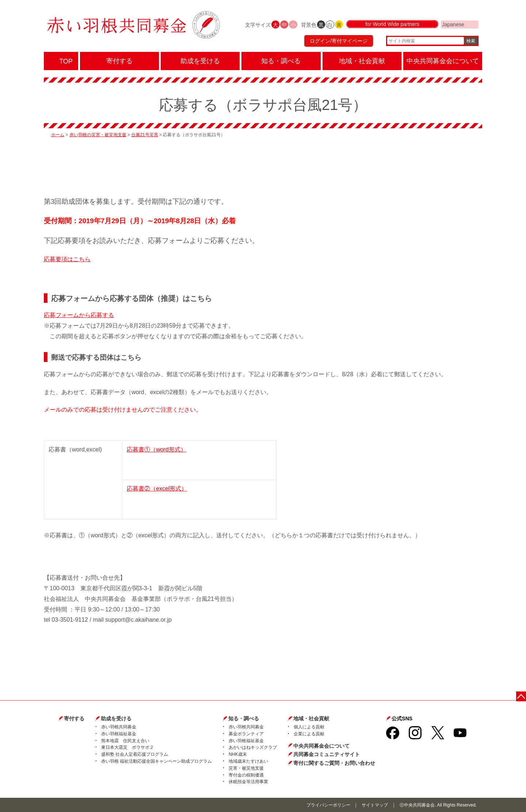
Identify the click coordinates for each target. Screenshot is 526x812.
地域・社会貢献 (311, 718)
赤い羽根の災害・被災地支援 (98, 135)
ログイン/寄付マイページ (338, 42)
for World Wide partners (392, 26)
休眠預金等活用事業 (248, 782)
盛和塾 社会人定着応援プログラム (135, 754)
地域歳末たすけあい (248, 761)
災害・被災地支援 (246, 768)
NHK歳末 (238, 754)
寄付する (74, 718)
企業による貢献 (309, 734)
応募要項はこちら (67, 259)
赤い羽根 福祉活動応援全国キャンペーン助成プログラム (157, 761)
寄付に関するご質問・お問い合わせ (334, 763)
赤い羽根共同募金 (119, 727)
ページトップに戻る (521, 696)
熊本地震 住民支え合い (125, 741)
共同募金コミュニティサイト (327, 754)
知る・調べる (244, 718)
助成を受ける (116, 718)
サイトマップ (375, 805)
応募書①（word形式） (157, 449)
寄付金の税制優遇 (246, 775)
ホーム (58, 135)
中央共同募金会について (321, 746)
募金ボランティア (246, 734)
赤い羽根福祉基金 (119, 734)
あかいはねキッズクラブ (253, 747)
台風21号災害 (144, 135)
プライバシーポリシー (328, 805)
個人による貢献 (309, 727)
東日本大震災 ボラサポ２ (127, 747)
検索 (471, 42)
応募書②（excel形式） (157, 489)
